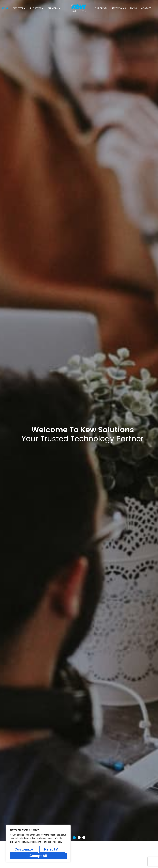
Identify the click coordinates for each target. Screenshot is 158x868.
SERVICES (54, 8)
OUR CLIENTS (101, 8)
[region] (38, 843)
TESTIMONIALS (119, 8)
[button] (74, 838)
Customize (24, 849)
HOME (5, 8)
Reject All (52, 849)
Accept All (38, 856)
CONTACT (146, 8)
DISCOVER (19, 8)
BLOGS (134, 8)
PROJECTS (37, 8)
